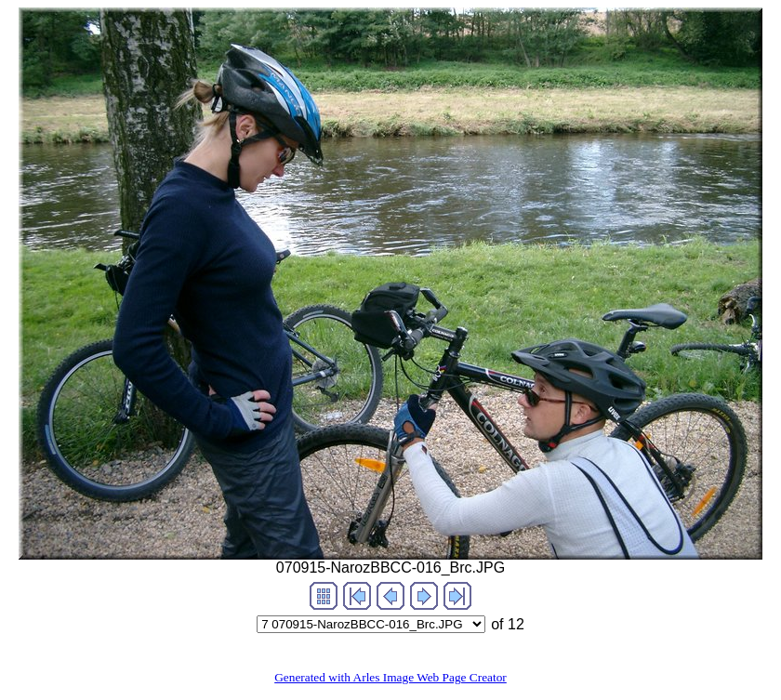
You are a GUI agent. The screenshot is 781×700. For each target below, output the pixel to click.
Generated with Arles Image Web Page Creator (390, 677)
